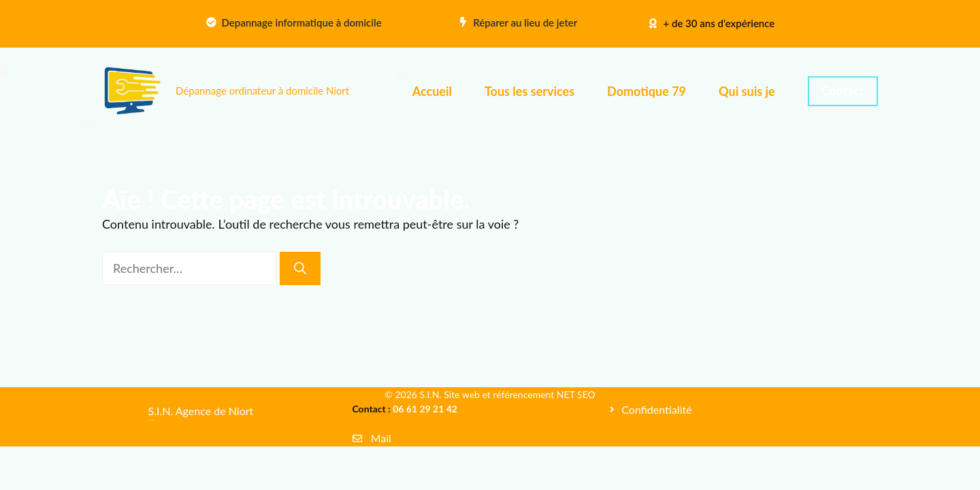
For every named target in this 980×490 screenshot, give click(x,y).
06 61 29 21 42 (425, 409)
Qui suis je (747, 91)
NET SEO (576, 394)
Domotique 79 (647, 91)
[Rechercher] (300, 268)
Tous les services (529, 91)
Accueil (432, 91)
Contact (843, 91)
